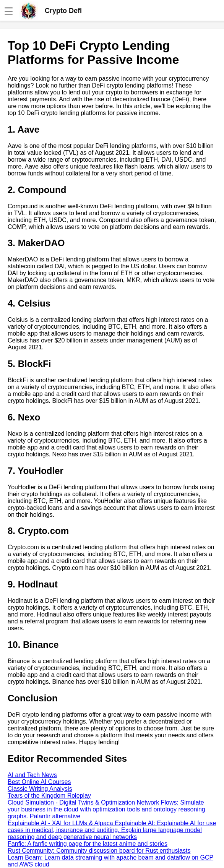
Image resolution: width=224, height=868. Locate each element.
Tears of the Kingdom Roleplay (49, 796)
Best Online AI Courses (39, 782)
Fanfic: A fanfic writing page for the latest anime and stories (88, 844)
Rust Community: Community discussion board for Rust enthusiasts (99, 851)
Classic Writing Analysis (40, 789)
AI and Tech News (32, 775)
